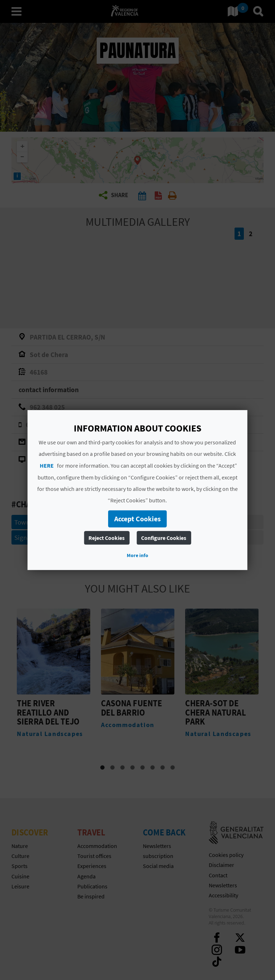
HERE (47, 465)
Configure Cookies (164, 538)
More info (137, 555)
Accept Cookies (137, 519)
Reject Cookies (107, 538)
